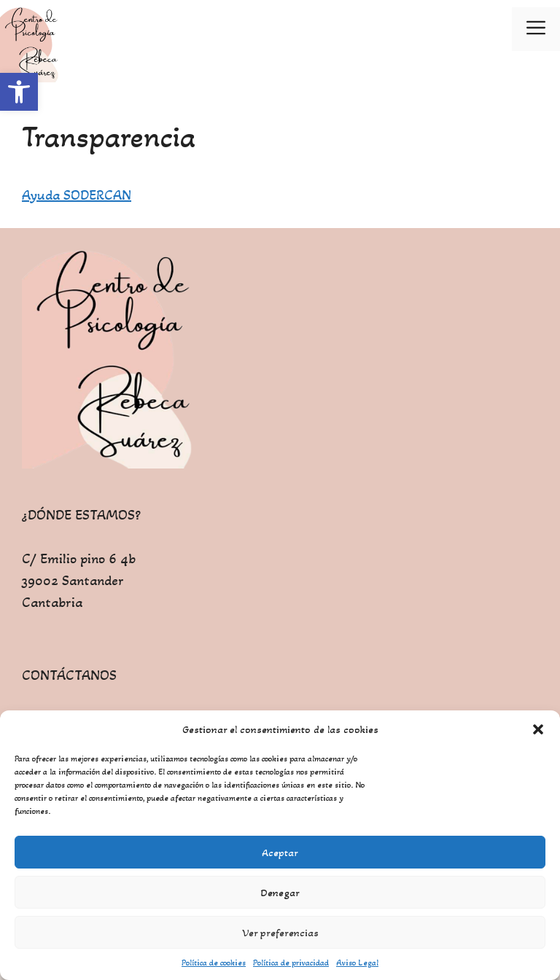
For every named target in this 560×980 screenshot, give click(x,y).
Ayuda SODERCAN (77, 195)
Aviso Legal (357, 963)
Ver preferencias (280, 933)
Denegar (280, 893)
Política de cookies (214, 963)
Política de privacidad (291, 963)
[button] (19, 92)
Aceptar (280, 852)
